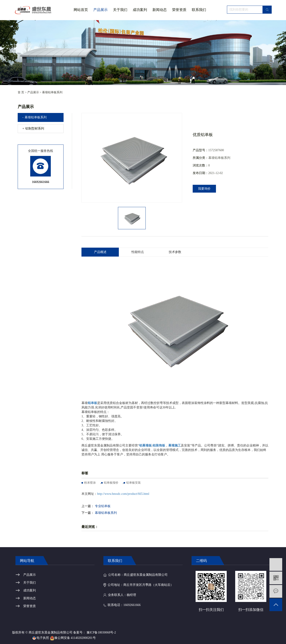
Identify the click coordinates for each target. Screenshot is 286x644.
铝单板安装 (133, 483)
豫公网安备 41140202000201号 (73, 638)
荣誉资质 (179, 10)
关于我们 (120, 14)
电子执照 (41, 638)
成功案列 (140, 10)
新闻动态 (160, 10)
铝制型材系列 (35, 129)
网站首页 (81, 10)
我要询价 (204, 189)
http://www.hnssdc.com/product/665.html (123, 494)
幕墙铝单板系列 (52, 92)
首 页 (21, 92)
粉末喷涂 (90, 483)
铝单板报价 (111, 483)
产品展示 (100, 10)
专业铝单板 (103, 506)
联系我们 (199, 10)
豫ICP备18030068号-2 (101, 632)
